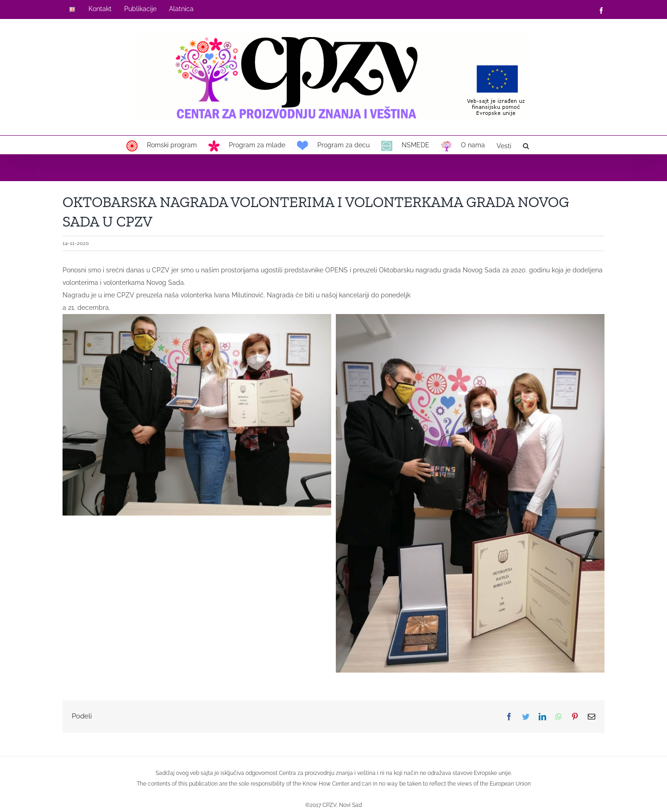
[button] (526, 145)
